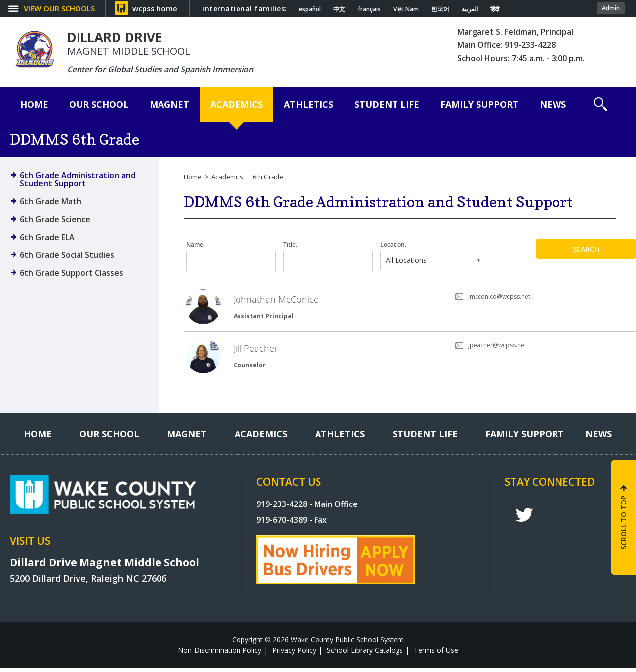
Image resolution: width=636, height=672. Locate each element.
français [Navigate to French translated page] (369, 9)
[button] (600, 104)
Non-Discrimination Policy (220, 654)
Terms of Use (436, 654)
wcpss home (155, 8)
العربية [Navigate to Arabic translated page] (470, 9)
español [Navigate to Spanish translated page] (310, 9)
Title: (290, 245)
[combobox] (433, 260)
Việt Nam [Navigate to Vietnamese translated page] (406, 9)
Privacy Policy (294, 654)
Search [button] (586, 249)
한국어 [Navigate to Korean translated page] (440, 9)
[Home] (34, 104)
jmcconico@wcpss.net (499, 296)
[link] (410, 308)
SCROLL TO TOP (623, 527)
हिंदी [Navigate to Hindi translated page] (495, 9)
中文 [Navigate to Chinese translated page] (339, 9)
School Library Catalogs (365, 654)
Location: (393, 245)
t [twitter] (524, 520)
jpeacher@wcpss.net (497, 348)
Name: (196, 245)
